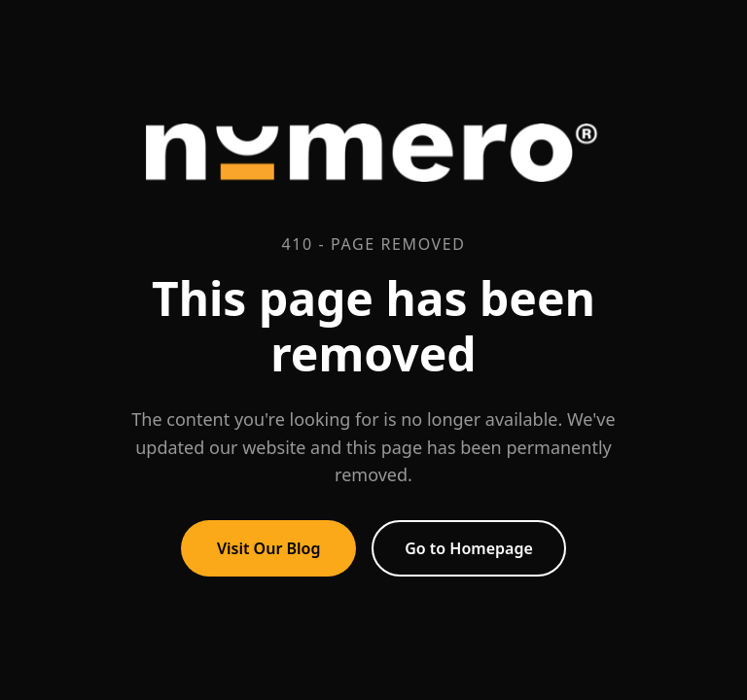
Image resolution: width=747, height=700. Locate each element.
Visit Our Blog (269, 548)
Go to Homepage (469, 548)
